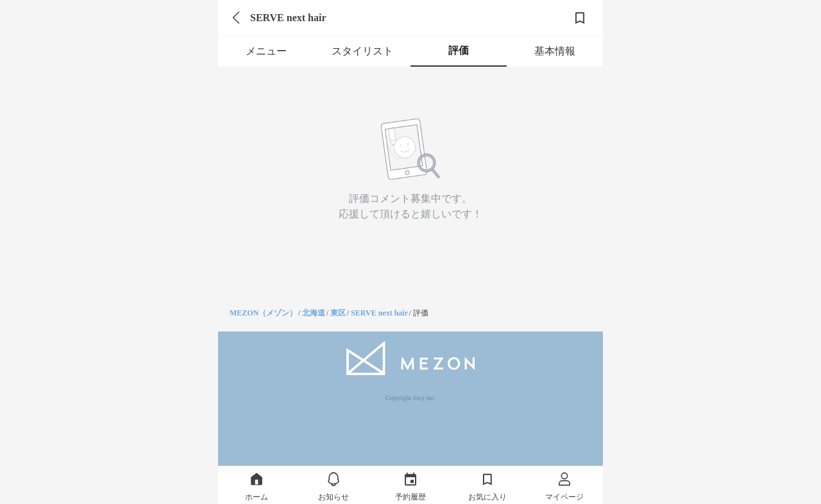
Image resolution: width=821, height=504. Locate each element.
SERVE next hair (379, 313)
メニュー (266, 51)
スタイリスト (362, 51)
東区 (338, 313)
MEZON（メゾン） (263, 313)
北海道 (314, 313)
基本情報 (555, 51)
